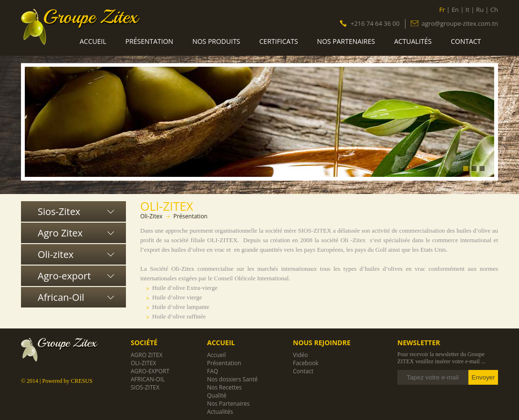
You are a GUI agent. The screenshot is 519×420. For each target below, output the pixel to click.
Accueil (93, 41)
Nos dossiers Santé (232, 379)
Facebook (306, 363)
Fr (442, 10)
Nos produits (216, 41)
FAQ (213, 371)
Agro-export (64, 276)
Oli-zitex (56, 254)
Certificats (279, 41)
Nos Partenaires (346, 41)
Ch (494, 10)
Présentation (149, 41)
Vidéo (300, 355)
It (467, 10)
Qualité (217, 395)
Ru (480, 10)
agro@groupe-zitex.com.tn (460, 23)
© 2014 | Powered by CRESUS (57, 381)
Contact (466, 41)
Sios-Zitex (59, 211)
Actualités (413, 41)
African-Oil (61, 297)
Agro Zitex (60, 233)
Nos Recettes (224, 387)
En (455, 10)
